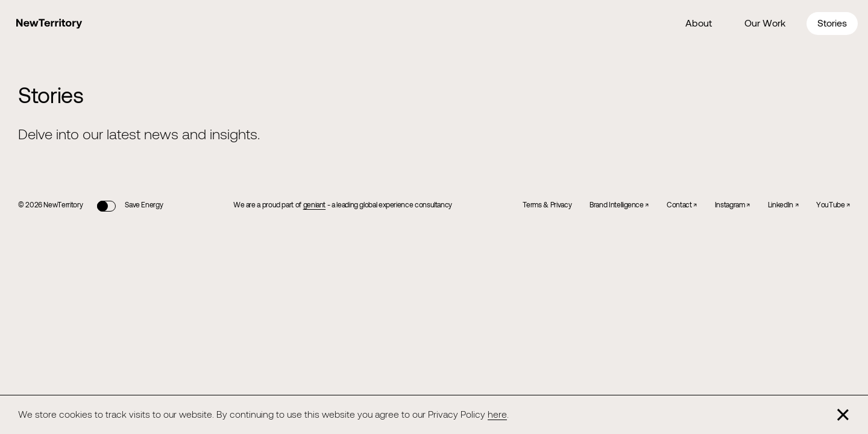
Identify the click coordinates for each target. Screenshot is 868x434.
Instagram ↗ (732, 204)
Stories (832, 23)
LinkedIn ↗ (783, 204)
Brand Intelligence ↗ (619, 204)
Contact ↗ (682, 204)
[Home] (49, 24)
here (497, 414)
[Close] (843, 415)
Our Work (765, 23)
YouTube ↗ (833, 204)
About (699, 23)
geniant (314, 204)
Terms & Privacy (547, 204)
